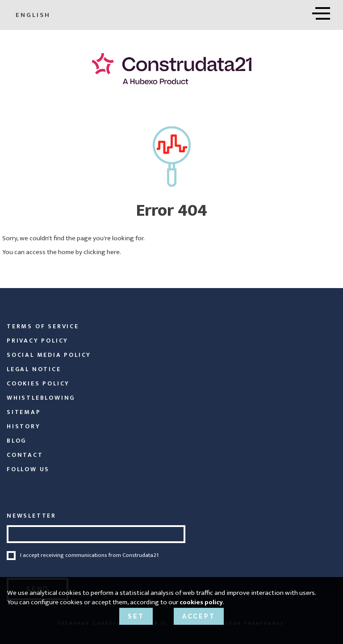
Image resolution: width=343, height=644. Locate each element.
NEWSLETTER (31, 516)
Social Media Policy (49, 355)
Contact (25, 455)
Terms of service (43, 326)
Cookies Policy (38, 383)
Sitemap (24, 412)
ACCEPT (199, 616)
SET (136, 616)
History (24, 426)
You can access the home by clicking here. (62, 252)
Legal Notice (34, 369)
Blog (17, 441)
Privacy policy (38, 341)
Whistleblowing (41, 398)
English (36, 15)
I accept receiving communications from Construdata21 (89, 556)
